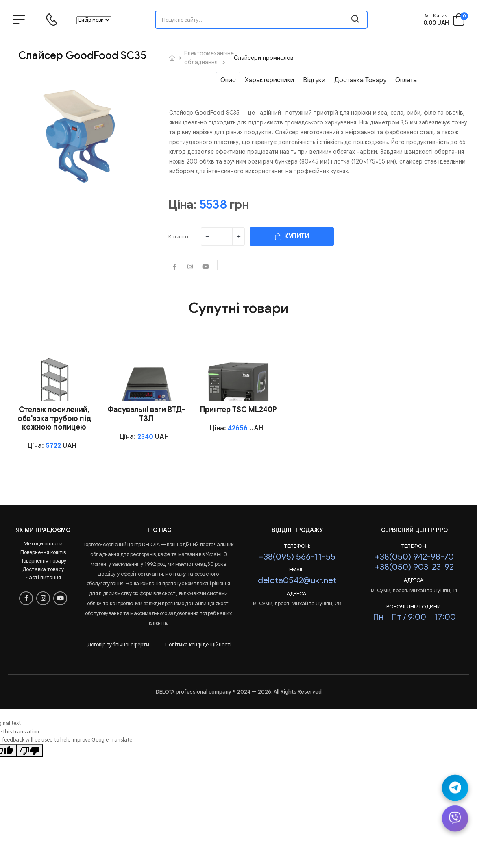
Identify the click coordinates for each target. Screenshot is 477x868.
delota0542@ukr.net (297, 580)
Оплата (406, 80)
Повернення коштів (43, 552)
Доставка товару (360, 80)
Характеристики (269, 80)
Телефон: (297, 546)
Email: (297, 570)
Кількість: (179, 237)
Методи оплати (43, 544)
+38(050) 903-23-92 (414, 567)
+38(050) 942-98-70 (414, 557)
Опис (228, 80)
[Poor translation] (30, 750)
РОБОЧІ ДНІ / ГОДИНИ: (414, 607)
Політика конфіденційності (198, 644)
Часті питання (43, 577)
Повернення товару (43, 561)
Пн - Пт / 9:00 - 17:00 (414, 617)
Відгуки (314, 80)
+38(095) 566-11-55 (297, 557)
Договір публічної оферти (118, 644)
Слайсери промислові (264, 58)
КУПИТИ (292, 236)
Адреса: (297, 594)
